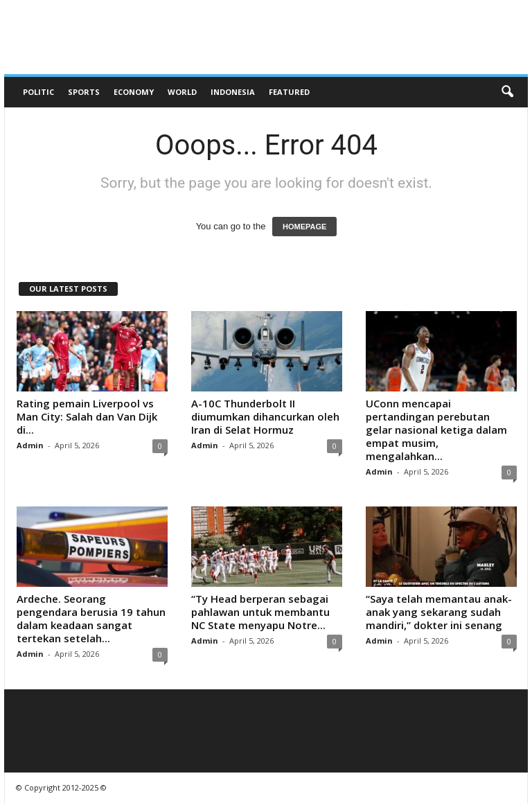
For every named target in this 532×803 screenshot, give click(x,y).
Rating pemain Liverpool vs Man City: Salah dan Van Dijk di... (87, 416)
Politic (38, 92)
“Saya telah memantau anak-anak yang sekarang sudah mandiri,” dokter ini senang (439, 612)
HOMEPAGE (304, 227)
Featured (289, 92)
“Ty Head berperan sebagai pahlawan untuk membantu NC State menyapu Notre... (260, 612)
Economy (134, 92)
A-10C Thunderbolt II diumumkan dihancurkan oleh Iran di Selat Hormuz (265, 416)
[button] (507, 92)
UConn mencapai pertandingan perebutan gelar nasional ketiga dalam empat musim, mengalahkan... (436, 430)
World (182, 92)
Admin (30, 445)
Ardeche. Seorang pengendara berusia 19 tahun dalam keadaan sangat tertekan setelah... (91, 618)
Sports (84, 92)
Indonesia (233, 92)
